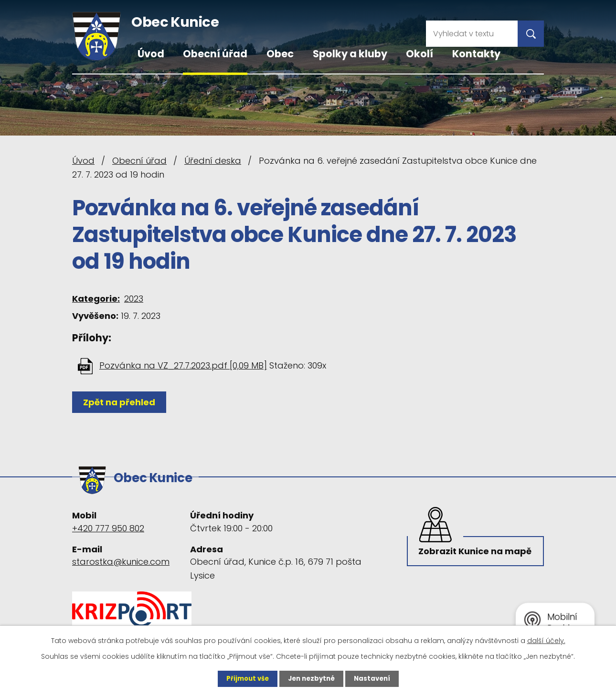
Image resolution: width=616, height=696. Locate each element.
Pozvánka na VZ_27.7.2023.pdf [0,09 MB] (183, 365)
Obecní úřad (215, 54)
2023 (134, 299)
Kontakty (476, 54)
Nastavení (375, 678)
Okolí (420, 54)
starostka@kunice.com (121, 558)
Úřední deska (213, 161)
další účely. (546, 640)
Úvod (151, 54)
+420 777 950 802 (108, 524)
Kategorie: (96, 299)
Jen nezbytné (312, 678)
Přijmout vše (245, 678)
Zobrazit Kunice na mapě (462, 557)
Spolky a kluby (350, 54)
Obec (280, 54)
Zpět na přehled (121, 402)
